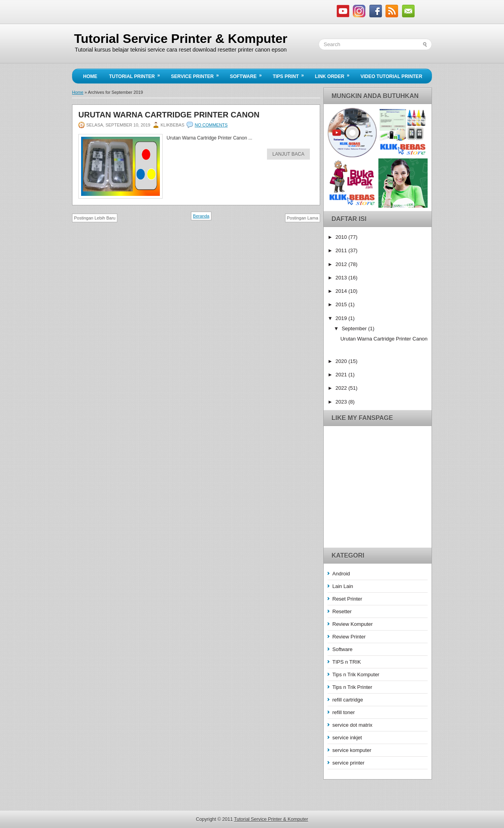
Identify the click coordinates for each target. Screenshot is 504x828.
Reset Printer (347, 599)
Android (341, 574)
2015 (342, 304)
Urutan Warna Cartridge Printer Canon (169, 115)
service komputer (352, 750)
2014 (342, 291)
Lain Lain (343, 586)
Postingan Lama (303, 218)
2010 (342, 237)
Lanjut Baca (288, 154)
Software (248, 74)
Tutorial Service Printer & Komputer (181, 39)
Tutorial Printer (137, 74)
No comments (211, 125)
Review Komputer (353, 624)
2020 (342, 361)
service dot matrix (352, 725)
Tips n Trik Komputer (356, 674)
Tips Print (291, 74)
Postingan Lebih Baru (95, 218)
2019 (342, 318)
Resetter (342, 611)
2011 (342, 250)
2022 (342, 388)
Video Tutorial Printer (391, 76)
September (355, 328)
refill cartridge (348, 700)
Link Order (335, 74)
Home (90, 76)
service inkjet (347, 738)
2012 (342, 264)
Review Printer (349, 637)
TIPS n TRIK (347, 662)
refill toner (344, 712)
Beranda (201, 216)
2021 (342, 375)
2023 (342, 402)
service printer (348, 763)
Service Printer (197, 74)
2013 (342, 278)
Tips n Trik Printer (352, 687)
